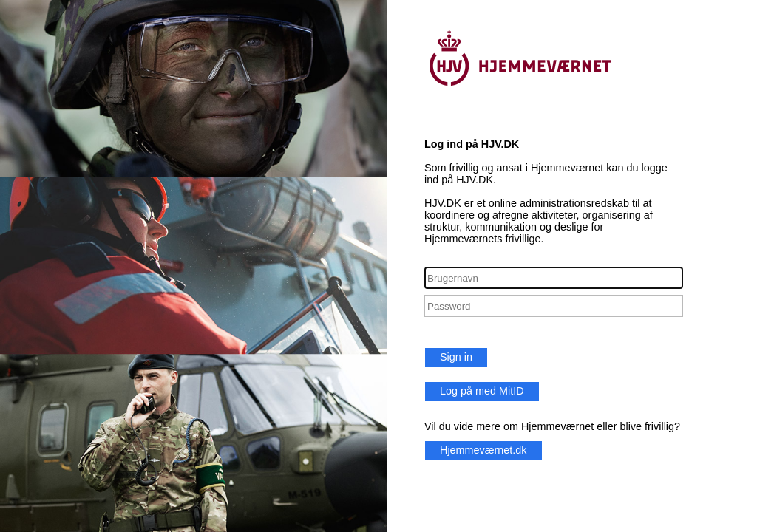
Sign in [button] (456, 357)
